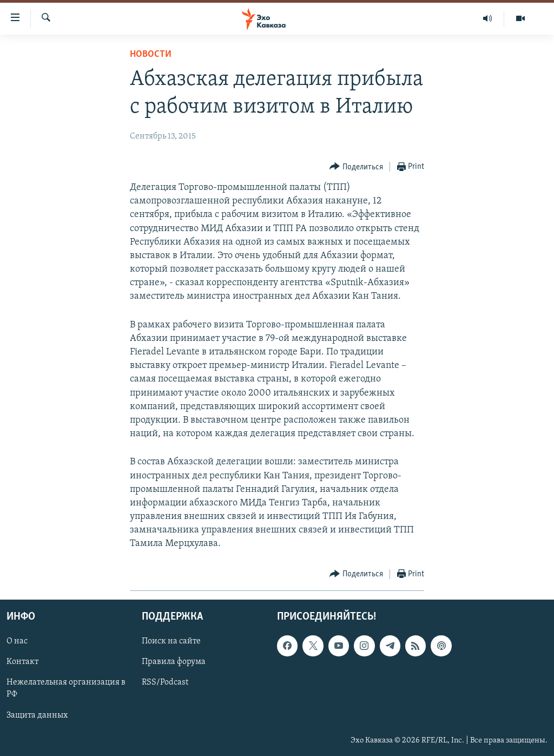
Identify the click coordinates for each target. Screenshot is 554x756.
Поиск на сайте (171, 641)
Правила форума (174, 662)
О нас (17, 641)
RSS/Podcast (165, 682)
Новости (151, 54)
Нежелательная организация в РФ (66, 688)
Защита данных (37, 715)
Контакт (22, 662)
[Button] (356, 167)
